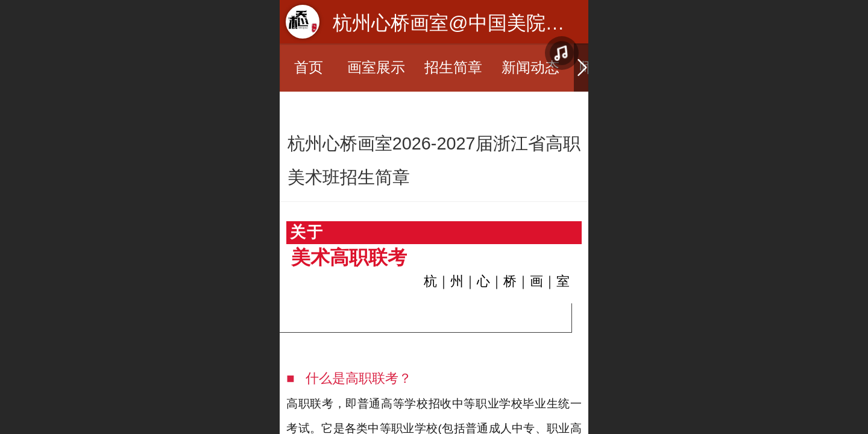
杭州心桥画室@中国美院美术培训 (477, 23)
